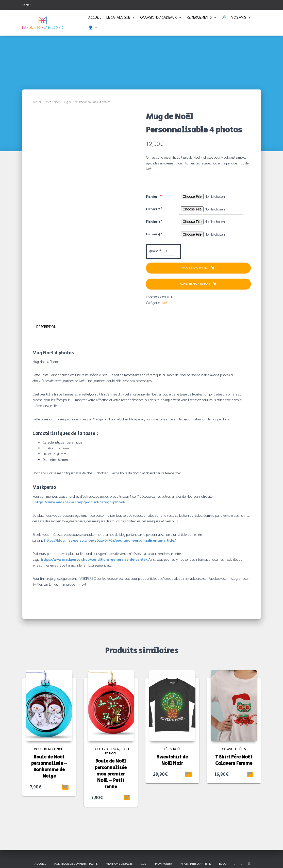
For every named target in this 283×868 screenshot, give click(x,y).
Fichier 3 (154, 222)
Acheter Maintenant (195, 284)
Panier (26, 5)
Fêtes (48, 102)
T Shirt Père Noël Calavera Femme (234, 759)
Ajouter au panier (195, 268)
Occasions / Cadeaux (161, 18)
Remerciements (202, 18)
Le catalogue (121, 18)
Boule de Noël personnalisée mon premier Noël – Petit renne (111, 773)
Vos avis (241, 18)
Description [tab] (46, 327)
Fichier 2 (154, 209)
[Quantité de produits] (169, 252)
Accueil (95, 18)
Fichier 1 (154, 197)
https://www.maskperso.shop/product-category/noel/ (80, 501)
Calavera (229, 748)
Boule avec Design (105, 748)
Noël (57, 102)
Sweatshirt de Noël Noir (172, 759)
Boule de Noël (45, 748)
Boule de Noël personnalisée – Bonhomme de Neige (49, 766)
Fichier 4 (154, 235)
